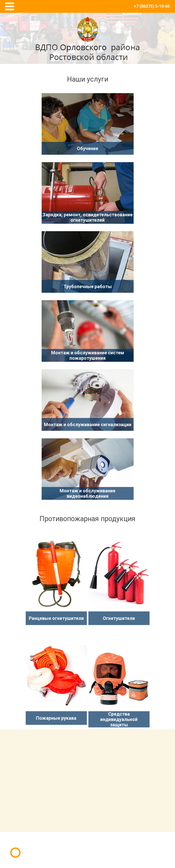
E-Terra (104, 845)
